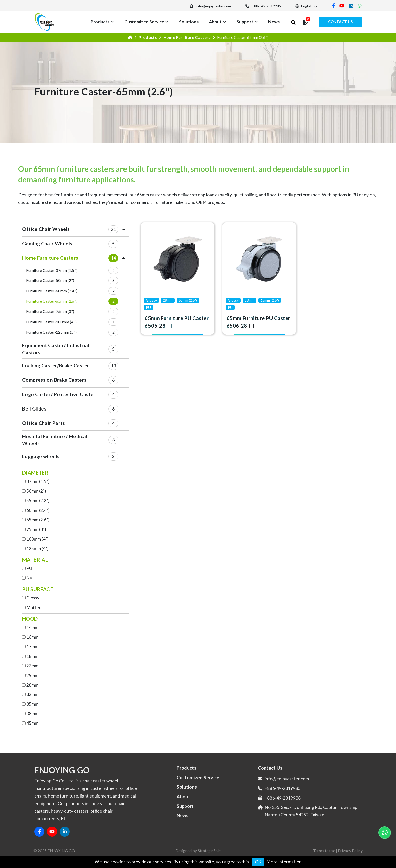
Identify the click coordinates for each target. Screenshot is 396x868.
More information (284, 862)
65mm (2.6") (38, 520)
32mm (32, 694)
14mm (32, 627)
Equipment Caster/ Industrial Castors (56, 349)
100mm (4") (38, 539)
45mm (32, 723)
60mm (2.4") (38, 510)
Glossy (33, 598)
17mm (32, 647)
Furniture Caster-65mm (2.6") (52, 301)
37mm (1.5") (38, 481)
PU (29, 568)
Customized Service (144, 22)
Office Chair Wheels (46, 229)
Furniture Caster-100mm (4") (51, 322)
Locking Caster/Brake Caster (56, 365)
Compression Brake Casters (54, 380)
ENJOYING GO (61, 850)
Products (100, 22)
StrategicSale (209, 850)
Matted (34, 607)
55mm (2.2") (38, 501)
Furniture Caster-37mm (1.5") (52, 270)
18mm (32, 656)
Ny (29, 578)
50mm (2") (36, 491)
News (274, 22)
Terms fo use (324, 850)
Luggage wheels (41, 456)
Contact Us (340, 22)
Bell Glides (34, 409)
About (215, 22)
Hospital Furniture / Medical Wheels (55, 440)
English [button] (304, 6)
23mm (32, 666)
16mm (32, 637)
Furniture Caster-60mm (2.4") (52, 291)
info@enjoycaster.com (213, 6)
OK (258, 862)
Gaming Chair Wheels (47, 243)
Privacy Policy (350, 850)
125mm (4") (38, 549)
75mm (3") (36, 529)
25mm (32, 675)
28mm (32, 685)
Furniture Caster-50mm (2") (50, 280)
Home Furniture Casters (187, 37)
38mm (32, 714)
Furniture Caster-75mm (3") (50, 311)
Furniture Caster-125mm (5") (51, 332)
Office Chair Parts (44, 423)
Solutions (189, 22)
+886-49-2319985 (266, 6)
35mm (32, 704)
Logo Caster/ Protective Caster (59, 394)
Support (245, 22)
